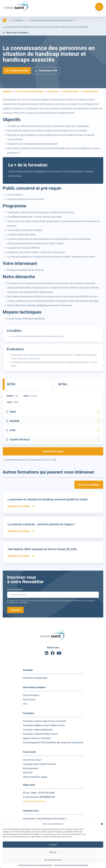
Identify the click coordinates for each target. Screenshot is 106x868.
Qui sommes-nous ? (33, 760)
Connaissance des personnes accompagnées (51, 20)
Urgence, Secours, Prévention (37, 738)
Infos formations (31, 695)
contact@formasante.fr (34, 801)
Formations (18, 20)
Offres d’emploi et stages (35, 777)
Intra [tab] (63, 384)
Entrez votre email (15, 589)
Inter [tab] (11, 384)
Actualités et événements (35, 678)
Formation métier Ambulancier (38, 730)
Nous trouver (29, 700)
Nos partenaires (31, 768)
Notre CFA (28, 773)
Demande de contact (53, 451)
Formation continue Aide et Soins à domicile (44, 721)
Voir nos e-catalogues (89, 485)
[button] (102, 824)
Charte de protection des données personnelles (35, 865)
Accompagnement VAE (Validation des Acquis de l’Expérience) (53, 743)
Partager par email (19, 71)
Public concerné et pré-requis (29, 92)
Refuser (53, 852)
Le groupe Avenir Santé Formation (39, 764)
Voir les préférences (53, 860)
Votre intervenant (71, 92)
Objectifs (7, 92)
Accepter (53, 845)
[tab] (99, 412)
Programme (53, 92)
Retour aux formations (16, 33)
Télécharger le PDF (48, 71)
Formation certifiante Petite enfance (40, 734)
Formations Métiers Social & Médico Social (44, 725)
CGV (25, 704)
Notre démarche (91, 92)
